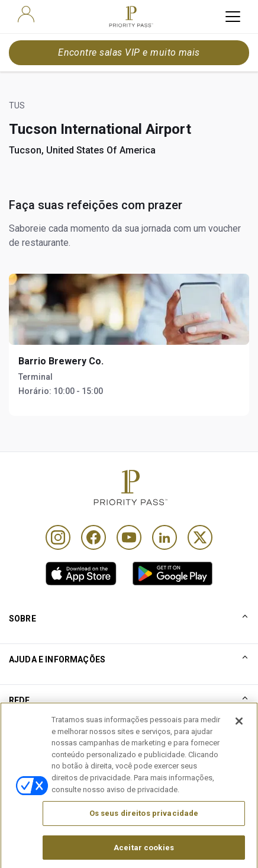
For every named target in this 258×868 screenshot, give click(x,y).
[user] (26, 14)
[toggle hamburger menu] (233, 17)
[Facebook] (93, 537)
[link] (81, 574)
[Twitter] (200, 537)
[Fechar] (239, 738)
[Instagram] (58, 537)
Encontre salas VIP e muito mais (129, 52)
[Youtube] (129, 537)
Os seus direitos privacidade (144, 829)
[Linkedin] (165, 537)
